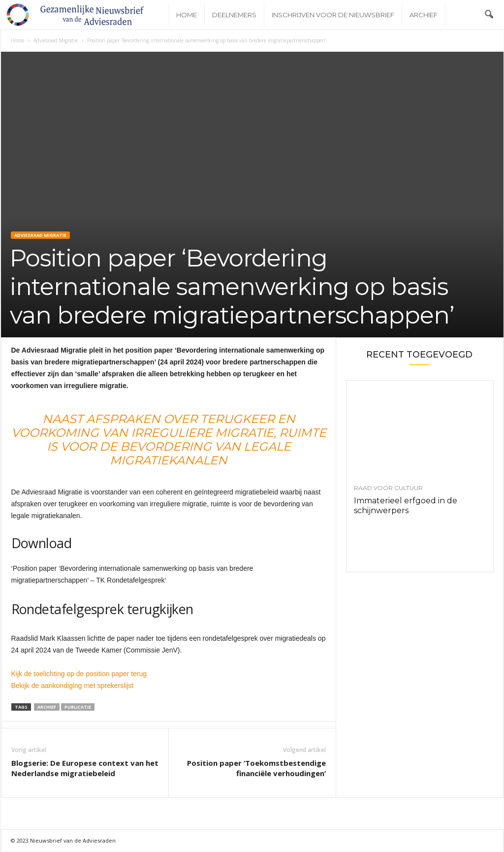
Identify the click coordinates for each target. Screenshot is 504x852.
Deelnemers (234, 15)
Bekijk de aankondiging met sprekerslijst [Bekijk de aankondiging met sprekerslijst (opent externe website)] (74, 686)
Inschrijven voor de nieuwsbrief (333, 15)
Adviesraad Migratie (56, 41)
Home (187, 15)
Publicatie (78, 707)
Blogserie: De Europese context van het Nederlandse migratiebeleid (85, 769)
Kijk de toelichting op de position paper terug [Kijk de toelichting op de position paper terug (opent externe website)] (79, 674)
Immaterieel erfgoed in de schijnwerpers (406, 506)
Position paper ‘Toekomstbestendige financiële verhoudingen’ (256, 769)
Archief (424, 15)
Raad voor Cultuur (388, 489)
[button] (489, 15)
